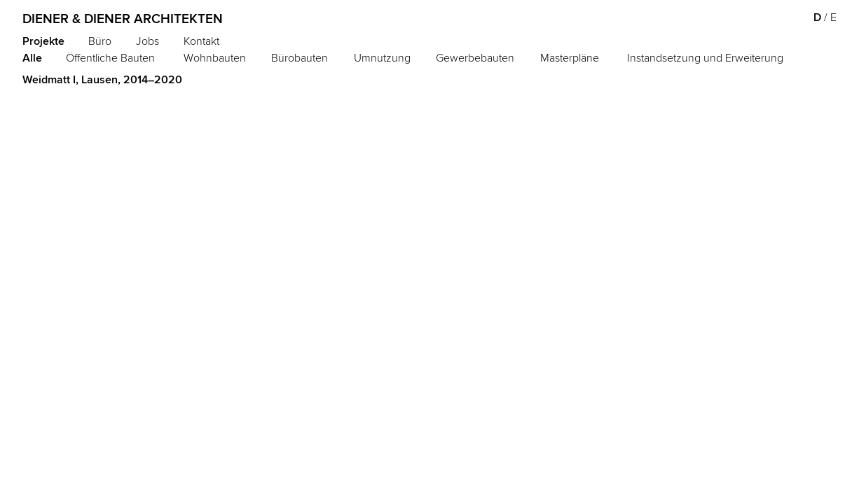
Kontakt (201, 41)
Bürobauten (300, 58)
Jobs (147, 41)
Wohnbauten (215, 58)
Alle (32, 58)
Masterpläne (570, 58)
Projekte (43, 41)
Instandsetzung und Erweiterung (705, 58)
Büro (100, 41)
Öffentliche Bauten (110, 58)
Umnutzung (382, 58)
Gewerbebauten (475, 58)
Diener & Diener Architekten (123, 19)
